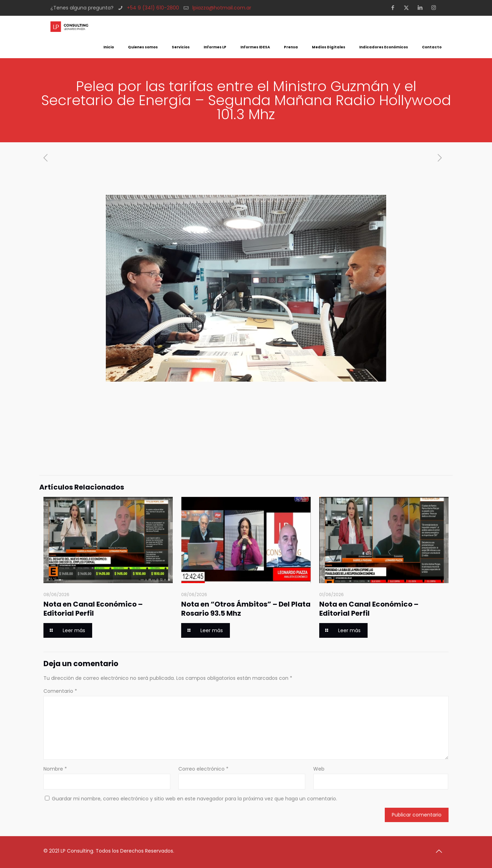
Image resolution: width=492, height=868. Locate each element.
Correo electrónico (203, 769)
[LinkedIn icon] (422, 8)
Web (319, 769)
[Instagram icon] (436, 8)
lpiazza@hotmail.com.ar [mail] (222, 8)
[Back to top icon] (441, 851)
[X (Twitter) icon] (408, 8)
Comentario (60, 691)
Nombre (55, 769)
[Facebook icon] (395, 8)
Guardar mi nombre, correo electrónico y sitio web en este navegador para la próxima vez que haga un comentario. (194, 799)
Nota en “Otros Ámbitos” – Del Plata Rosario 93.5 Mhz (246, 609)
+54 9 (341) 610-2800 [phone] (153, 8)
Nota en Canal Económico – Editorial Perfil (93, 609)
